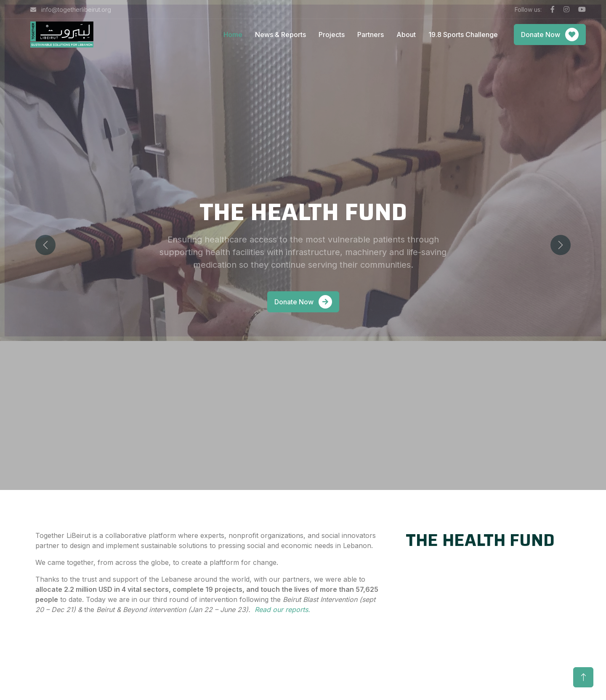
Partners (371, 35)
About (406, 35)
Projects (332, 35)
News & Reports (280, 35)
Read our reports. (283, 610)
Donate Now (550, 35)
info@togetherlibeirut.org (71, 9)
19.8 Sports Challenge (463, 35)
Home (233, 35)
